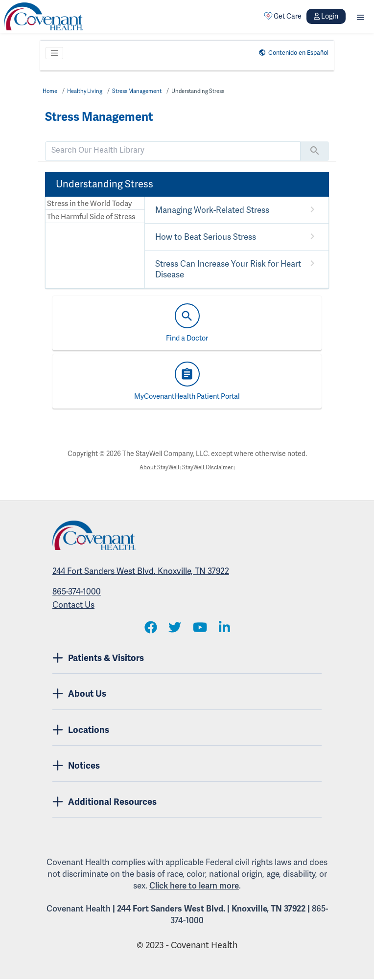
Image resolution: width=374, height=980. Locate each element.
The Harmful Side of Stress (86, 218)
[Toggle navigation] (54, 53)
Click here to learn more (194, 887)
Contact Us (73, 606)
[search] (173, 150)
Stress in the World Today (85, 204)
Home (51, 91)
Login (326, 16)
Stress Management (149, 91)
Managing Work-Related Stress (210, 210)
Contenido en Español (292, 52)
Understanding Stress (220, 91)
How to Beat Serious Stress (204, 237)
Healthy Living (90, 91)
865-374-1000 (77, 593)
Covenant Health (79, 910)
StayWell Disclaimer (211, 468)
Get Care (283, 16)
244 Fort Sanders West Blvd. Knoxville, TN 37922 (141, 572)
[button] (361, 16)
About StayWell (154, 468)
